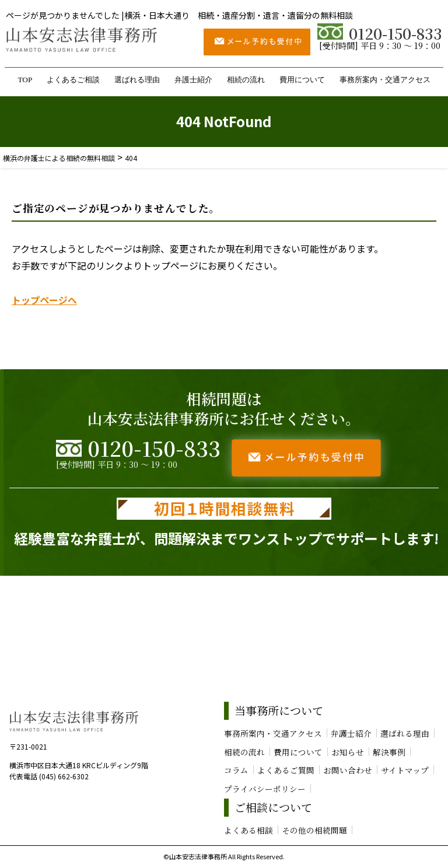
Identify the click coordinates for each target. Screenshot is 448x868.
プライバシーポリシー (265, 789)
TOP (25, 80)
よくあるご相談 (73, 80)
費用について (302, 80)
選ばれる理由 (137, 80)
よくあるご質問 (286, 770)
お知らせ (348, 752)
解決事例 (389, 752)
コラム (236, 770)
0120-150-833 (380, 33)
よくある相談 (249, 830)
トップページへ (44, 300)
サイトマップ (405, 770)
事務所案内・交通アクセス (385, 80)
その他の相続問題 (314, 830)
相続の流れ (246, 80)
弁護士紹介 (193, 80)
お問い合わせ (348, 770)
